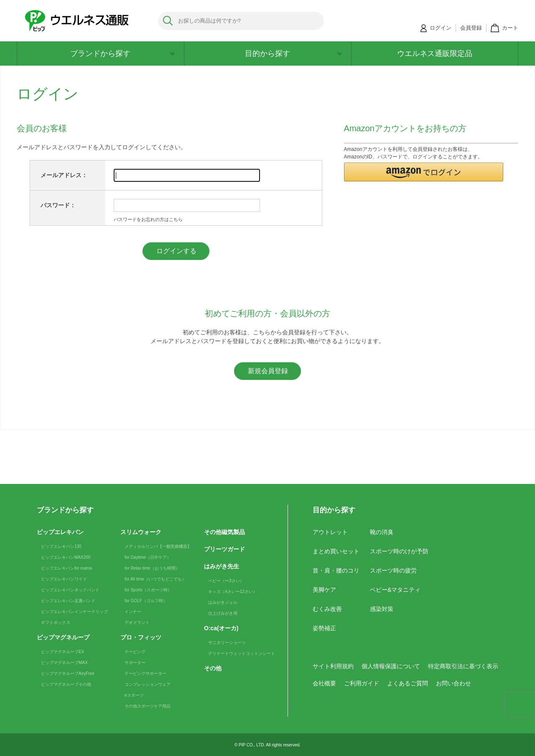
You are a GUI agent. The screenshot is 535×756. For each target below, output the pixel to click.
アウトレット (330, 532)
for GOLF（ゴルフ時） (146, 601)
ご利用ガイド (362, 683)
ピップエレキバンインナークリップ (74, 612)
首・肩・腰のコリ (336, 570)
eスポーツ (134, 695)
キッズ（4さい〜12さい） (233, 592)
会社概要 (324, 683)
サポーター (135, 663)
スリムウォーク (141, 532)
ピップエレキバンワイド (64, 579)
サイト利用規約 (333, 666)
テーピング (135, 652)
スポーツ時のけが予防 (399, 551)
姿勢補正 (324, 628)
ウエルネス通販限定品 (435, 53)
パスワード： (58, 205)
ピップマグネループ (63, 637)
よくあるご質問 (408, 683)
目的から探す (293, 53)
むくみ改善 (327, 609)
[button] (424, 172)
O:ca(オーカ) (221, 628)
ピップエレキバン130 (61, 546)
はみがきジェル (223, 602)
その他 (213, 668)
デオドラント (137, 622)
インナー (133, 612)
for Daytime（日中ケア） (148, 557)
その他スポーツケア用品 (148, 706)
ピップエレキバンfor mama (66, 568)
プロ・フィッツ (141, 637)
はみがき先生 (222, 566)
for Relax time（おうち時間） (152, 568)
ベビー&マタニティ (395, 590)
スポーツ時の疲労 (393, 570)
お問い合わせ (453, 683)
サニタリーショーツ (227, 643)
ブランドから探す (122, 53)
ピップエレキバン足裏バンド (68, 601)
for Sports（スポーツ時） (148, 590)
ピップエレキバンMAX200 (66, 557)
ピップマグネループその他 (66, 684)
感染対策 (382, 609)
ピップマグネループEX (62, 652)
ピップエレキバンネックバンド (70, 590)
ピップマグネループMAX (64, 663)
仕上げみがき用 (223, 613)
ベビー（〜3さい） (226, 581)
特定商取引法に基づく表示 (463, 666)
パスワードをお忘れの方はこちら (148, 219)
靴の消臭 (382, 532)
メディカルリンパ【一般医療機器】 (158, 546)
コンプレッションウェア (148, 684)
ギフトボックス (56, 622)
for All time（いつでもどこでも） (155, 579)
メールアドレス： (64, 175)
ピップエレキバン (60, 532)
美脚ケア (324, 590)
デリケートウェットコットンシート (242, 653)
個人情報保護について (391, 666)
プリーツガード (224, 549)
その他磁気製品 (224, 532)
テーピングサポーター (145, 673)
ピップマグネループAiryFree (68, 673)
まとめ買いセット (336, 551)
